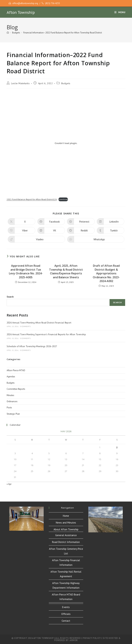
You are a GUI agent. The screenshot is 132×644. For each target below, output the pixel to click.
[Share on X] (21, 222)
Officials (66, 614)
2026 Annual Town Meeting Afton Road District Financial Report (39, 323)
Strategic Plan (13, 414)
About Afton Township (66, 529)
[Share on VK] (51, 230)
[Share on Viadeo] (36, 239)
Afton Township (21, 12)
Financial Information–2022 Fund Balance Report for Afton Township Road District (63, 33)
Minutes (10, 395)
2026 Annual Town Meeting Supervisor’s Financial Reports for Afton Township (46, 334)
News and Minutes (66, 523)
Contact (66, 621)
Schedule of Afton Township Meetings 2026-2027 (32, 346)
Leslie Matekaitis (20, 83)
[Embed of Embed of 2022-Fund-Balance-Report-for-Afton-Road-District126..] (66, 143)
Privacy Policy (92, 638)
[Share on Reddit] (81, 230)
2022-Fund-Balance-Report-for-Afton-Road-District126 (32, 199)
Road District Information (66, 542)
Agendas (11, 377)
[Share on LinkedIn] (111, 222)
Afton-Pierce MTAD (16, 370)
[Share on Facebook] (51, 222)
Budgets (66, 83)
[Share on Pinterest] (81, 222)
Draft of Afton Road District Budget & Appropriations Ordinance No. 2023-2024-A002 (106, 273)
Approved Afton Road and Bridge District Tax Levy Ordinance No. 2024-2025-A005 (26, 271)
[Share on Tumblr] (111, 230)
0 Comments (25, 326)
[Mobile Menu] (120, 12)
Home (66, 516)
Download (63, 199)
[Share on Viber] (21, 230)
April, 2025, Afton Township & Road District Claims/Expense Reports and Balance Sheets (66, 271)
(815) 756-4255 (53, 3)
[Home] (8, 33)
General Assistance (66, 535)
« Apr (9, 484)
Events (66, 607)
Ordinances (12, 401)
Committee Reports (16, 389)
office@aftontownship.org (25, 3)
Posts (9, 408)
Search (10, 297)
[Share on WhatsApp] (96, 239)
